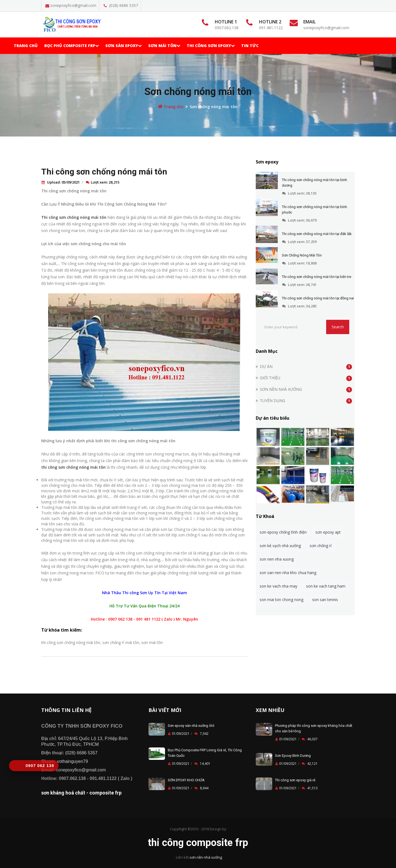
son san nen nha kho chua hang (288, 573)
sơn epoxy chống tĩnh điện (283, 532)
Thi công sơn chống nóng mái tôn (104, 172)
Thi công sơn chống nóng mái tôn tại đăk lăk (317, 234)
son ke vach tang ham (326, 586)
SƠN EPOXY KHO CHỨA (186, 780)
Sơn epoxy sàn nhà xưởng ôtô (191, 726)
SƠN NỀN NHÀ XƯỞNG (281, 389)
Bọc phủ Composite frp (71, 46)
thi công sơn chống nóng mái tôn (73, 467)
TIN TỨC (250, 46)
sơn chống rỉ (321, 546)
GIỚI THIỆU (270, 378)
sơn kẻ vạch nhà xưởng (280, 546)
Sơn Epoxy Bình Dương (293, 756)
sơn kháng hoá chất (63, 793)
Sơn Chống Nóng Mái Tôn (302, 255)
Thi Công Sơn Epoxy (211, 46)
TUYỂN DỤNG (273, 401)
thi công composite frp (198, 843)
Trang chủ (26, 46)
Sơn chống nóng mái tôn (198, 92)
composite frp (105, 793)
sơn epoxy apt (328, 532)
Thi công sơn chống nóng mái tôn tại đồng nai (318, 298)
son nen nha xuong (277, 559)
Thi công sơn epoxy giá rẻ (295, 780)
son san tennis (325, 600)
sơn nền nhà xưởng (206, 857)
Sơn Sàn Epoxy (123, 46)
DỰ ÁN (266, 366)
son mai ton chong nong (281, 600)
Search (338, 327)
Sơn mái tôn (164, 46)
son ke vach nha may (278, 586)
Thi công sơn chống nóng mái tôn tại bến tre (317, 277)
